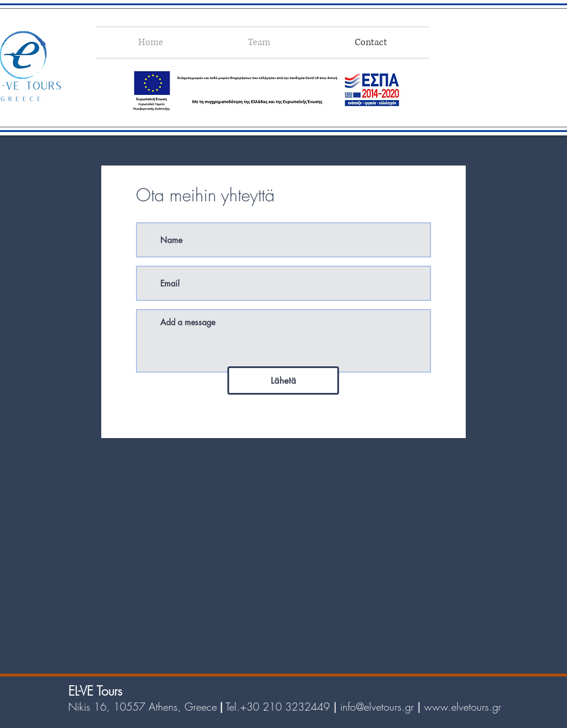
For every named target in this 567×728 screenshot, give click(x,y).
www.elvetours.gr (463, 707)
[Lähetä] (283, 380)
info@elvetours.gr (377, 707)
